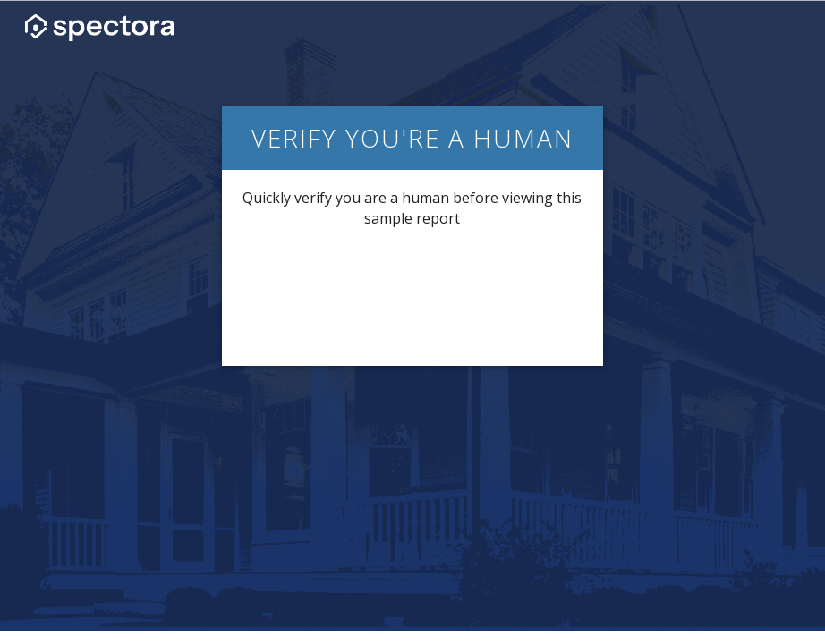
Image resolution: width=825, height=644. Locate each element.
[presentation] (412, 295)
